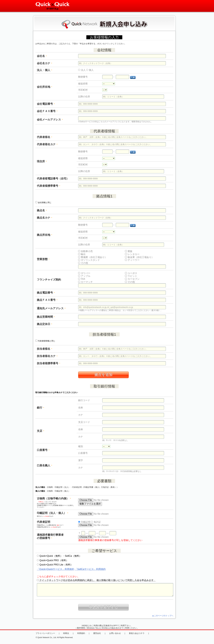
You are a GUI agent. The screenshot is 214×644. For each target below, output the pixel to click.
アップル (84, 276)
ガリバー (84, 273)
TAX (82, 279)
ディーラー (132, 260)
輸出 (82, 254)
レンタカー (132, 254)
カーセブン (132, 279)
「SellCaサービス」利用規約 (90, 569)
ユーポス (131, 273)
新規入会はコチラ (137, 633)
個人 (90, 70)
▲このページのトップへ (163, 616)
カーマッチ (85, 282)
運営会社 (97, 633)
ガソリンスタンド (89, 260)
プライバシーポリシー (45, 633)
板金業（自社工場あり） (139, 257)
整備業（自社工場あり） (93, 257)
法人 (82, 70)
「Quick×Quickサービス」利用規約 (56, 569)
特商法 (66, 633)
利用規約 (81, 633)
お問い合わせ (115, 633)
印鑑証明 (84, 522)
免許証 (96, 522)
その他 (83, 263)
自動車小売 (85, 251)
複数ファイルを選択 (90, 504)
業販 (129, 251)
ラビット (131, 276)
